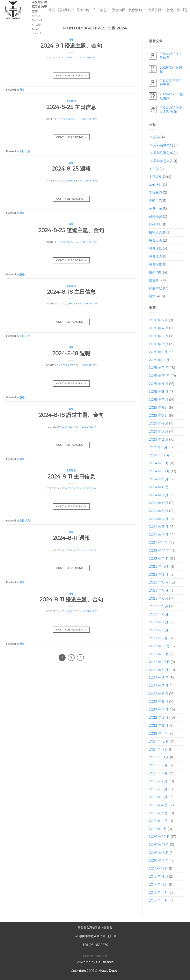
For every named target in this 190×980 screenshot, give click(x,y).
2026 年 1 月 (158, 352)
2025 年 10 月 (159, 376)
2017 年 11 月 (158, 885)
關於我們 (66, 10)
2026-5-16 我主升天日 (171, 83)
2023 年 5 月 (159, 606)
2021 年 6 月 (158, 789)
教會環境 (155, 256)
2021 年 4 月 (158, 805)
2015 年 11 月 (158, 900)
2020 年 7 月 (159, 861)
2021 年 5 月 (158, 797)
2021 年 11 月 (158, 749)
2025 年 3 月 (159, 431)
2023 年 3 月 (159, 622)
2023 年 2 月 (159, 630)
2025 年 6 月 (158, 408)
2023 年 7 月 (159, 590)
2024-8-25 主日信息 (71, 107)
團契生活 (155, 201)
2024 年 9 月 (159, 479)
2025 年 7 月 (159, 400)
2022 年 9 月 (159, 670)
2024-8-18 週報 (71, 353)
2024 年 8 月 (159, 487)
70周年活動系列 (161, 145)
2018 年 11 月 (159, 877)
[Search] (185, 10)
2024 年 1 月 (158, 543)
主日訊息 (101, 10)
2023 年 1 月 (158, 638)
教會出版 (173, 10)
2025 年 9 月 (159, 384)
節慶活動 (155, 288)
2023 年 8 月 (159, 583)
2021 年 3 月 (158, 813)
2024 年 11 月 (159, 463)
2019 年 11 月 (158, 869)
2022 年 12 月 (159, 646)
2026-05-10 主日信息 (171, 56)
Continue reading (71, 75)
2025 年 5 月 (158, 416)
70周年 (154, 137)
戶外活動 (155, 225)
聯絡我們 (102, 956)
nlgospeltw (88, 57)
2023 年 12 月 (159, 551)
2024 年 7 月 (159, 495)
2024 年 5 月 (159, 511)
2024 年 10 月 (159, 471)
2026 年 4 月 (159, 328)
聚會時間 (119, 10)
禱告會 (154, 280)
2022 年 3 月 (159, 718)
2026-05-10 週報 (171, 69)
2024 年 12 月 (159, 455)
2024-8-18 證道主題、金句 (71, 415)
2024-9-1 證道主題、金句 (71, 46)
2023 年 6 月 (159, 598)
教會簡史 (155, 264)
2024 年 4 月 (159, 519)
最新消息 (83, 10)
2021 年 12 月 (159, 742)
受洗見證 (155, 193)
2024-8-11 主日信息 (71, 477)
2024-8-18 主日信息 (71, 292)
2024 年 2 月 (159, 535)
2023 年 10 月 (159, 567)
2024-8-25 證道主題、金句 (71, 230)
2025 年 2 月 (159, 439)
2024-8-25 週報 (71, 169)
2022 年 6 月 (159, 694)
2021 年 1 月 (158, 829)
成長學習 (156, 10)
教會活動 (137, 10)
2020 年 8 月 (159, 853)
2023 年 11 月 (159, 559)
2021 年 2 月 (158, 821)
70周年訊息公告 (161, 161)
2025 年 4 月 (159, 424)
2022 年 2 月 (159, 726)
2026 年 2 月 (159, 344)
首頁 (52, 10)
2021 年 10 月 (159, 757)
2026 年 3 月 (159, 336)
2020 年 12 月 (159, 837)
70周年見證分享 (161, 153)
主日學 (154, 169)
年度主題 (155, 209)
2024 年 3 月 (159, 527)
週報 (71, 40)
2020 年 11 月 (159, 845)
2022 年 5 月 (159, 702)
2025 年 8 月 (159, 392)
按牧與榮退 (157, 233)
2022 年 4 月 (159, 710)
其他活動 (155, 185)
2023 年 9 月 (159, 575)
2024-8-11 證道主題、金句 (71, 599)
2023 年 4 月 (159, 614)
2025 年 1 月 (158, 447)
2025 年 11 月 (159, 368)
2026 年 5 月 (158, 320)
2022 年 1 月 (158, 734)
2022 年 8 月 (159, 678)
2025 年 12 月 (159, 360)
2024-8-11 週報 (71, 538)
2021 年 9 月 (158, 765)
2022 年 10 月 (159, 662)
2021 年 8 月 (158, 773)
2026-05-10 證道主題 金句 (171, 110)
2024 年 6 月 (159, 503)
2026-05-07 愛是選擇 (171, 96)
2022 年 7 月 (159, 686)
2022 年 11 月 (159, 654)
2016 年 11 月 (158, 893)
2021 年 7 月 (158, 781)
